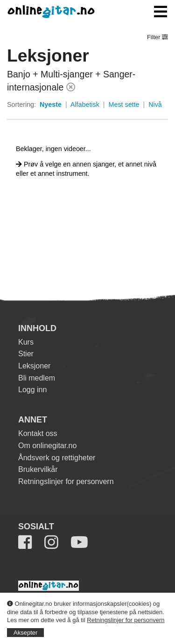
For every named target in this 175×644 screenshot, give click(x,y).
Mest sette (124, 104)
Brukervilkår (38, 469)
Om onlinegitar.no (47, 446)
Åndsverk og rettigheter (57, 458)
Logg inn (32, 390)
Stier (26, 354)
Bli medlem (37, 378)
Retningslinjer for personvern (126, 620)
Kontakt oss (38, 433)
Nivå (155, 104)
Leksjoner (34, 366)
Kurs (26, 342)
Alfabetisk (85, 104)
